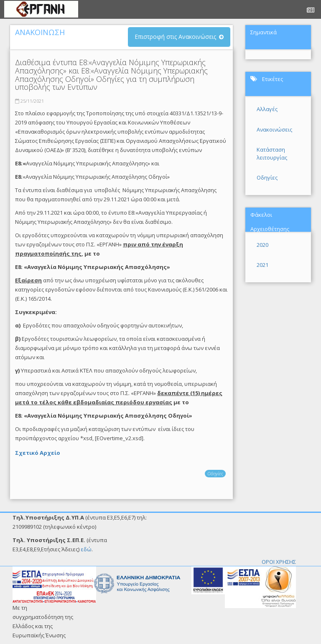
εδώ (86, 549)
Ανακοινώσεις (274, 129)
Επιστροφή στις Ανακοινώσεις (175, 37)
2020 (262, 245)
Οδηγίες (215, 473)
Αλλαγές (267, 109)
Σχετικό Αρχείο (38, 453)
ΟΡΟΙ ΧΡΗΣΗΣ (279, 562)
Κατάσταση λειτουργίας (272, 153)
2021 (262, 265)
